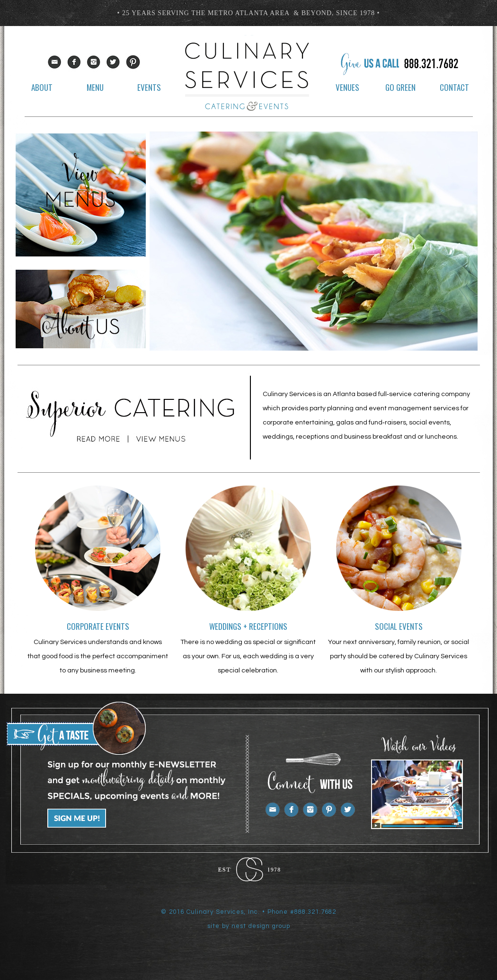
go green (400, 87)
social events (399, 626)
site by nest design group (249, 926)
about (42, 87)
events (149, 87)
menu (95, 87)
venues (347, 87)
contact (454, 87)
